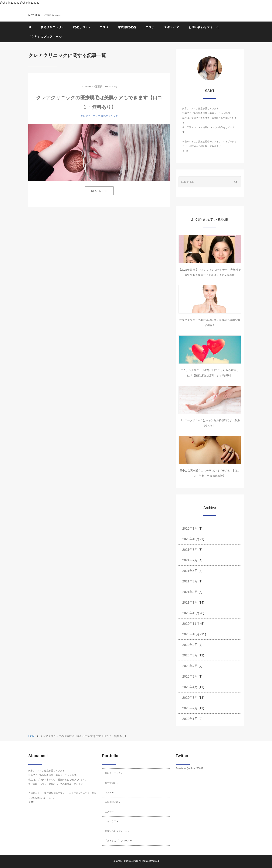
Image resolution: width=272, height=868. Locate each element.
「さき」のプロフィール (45, 37)
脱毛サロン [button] (82, 27)
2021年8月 (190, 550)
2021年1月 (190, 603)
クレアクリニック (90, 116)
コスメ (104, 27)
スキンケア (172, 27)
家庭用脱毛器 (127, 27)
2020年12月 (191, 613)
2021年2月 (190, 592)
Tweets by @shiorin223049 (189, 768)
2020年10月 (191, 634)
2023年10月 (191, 539)
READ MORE (99, 191)
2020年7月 (190, 666)
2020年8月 (190, 655)
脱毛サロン (111, 783)
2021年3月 (190, 581)
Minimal (128, 861)
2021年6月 (190, 571)
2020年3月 (190, 698)
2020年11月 (191, 624)
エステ (150, 27)
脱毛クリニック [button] (52, 27)
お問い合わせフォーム (204, 27)
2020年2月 (190, 708)
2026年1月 (190, 529)
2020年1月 (190, 719)
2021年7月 (190, 560)
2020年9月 (190, 645)
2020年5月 (190, 677)
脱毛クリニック (109, 116)
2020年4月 (190, 687)
